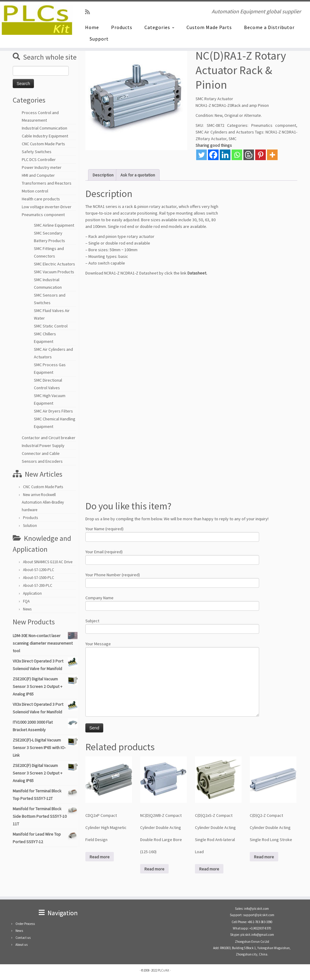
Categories (159, 27)
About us (21, 945)
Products (122, 27)
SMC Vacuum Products (54, 272)
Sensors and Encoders (42, 461)
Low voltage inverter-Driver (47, 207)
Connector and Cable (41, 453)
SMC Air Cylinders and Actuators (225, 132)
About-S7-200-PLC (38, 585)
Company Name (172, 602)
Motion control (35, 191)
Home (92, 27)
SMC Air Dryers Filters (53, 411)
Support (99, 39)
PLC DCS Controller (39, 159)
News (27, 609)
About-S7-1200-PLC (39, 570)
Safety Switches (37, 152)
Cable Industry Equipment (45, 136)
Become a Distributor (269, 27)
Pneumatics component (43, 215)
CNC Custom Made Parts (43, 144)
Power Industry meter (42, 167)
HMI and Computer (38, 175)
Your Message (172, 663)
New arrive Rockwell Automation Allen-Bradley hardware (43, 502)
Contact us (23, 938)
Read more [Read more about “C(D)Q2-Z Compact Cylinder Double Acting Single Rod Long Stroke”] (264, 857)
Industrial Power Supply (43, 446)
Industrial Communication (45, 128)
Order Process (25, 924)
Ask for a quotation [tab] (138, 175)
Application (32, 593)
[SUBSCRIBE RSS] (89, 12)
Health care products (41, 199)
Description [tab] (103, 175)
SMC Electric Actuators (54, 264)
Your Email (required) (172, 556)
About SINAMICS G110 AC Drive (48, 562)
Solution (30, 526)
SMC (232, 139)
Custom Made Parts (209, 27)
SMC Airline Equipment (54, 225)
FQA (26, 601)
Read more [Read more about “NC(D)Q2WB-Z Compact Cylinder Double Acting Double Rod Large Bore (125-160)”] (154, 869)
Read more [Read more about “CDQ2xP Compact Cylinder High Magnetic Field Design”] (100, 857)
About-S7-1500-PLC (39, 578)
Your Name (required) (172, 533)
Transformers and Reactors (47, 183)
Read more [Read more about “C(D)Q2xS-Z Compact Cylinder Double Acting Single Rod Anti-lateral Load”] (209, 869)
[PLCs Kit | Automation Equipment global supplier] (36, 20)
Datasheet (197, 273)
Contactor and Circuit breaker (49, 438)
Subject (172, 625)
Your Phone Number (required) (172, 579)
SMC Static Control (51, 326)
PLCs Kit (163, 970)
